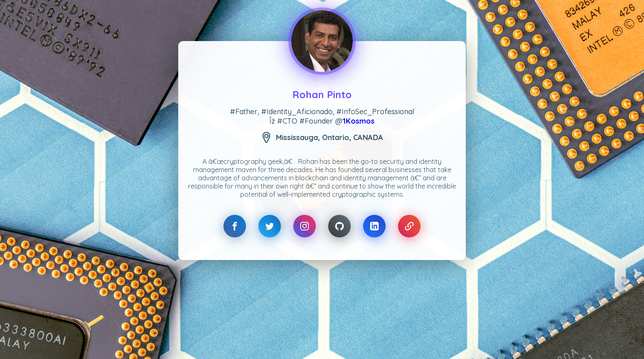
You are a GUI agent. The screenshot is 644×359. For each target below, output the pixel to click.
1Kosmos (359, 121)
